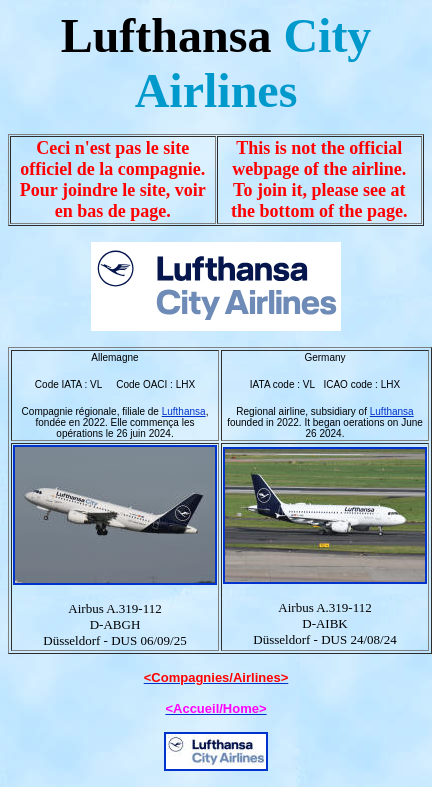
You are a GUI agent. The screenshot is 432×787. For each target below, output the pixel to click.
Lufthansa (184, 411)
